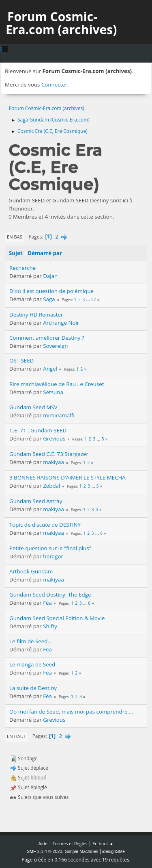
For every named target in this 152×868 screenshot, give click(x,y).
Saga (49, 299)
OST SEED (21, 360)
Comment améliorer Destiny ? (47, 338)
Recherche (22, 268)
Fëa (47, 603)
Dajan (50, 276)
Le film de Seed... (31, 641)
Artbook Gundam (31, 571)
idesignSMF (114, 851)
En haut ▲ (103, 843)
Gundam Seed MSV (33, 407)
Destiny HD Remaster (36, 315)
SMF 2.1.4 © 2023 (45, 851)
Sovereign (55, 346)
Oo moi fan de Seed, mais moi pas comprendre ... (71, 712)
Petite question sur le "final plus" (50, 548)
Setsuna (53, 392)
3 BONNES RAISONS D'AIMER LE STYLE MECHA (67, 477)
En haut (16, 736)
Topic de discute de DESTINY (45, 525)
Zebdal (51, 486)
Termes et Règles (70, 843)
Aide (43, 843)
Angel (50, 369)
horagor (53, 556)
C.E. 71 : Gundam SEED (38, 430)
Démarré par (45, 253)
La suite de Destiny (33, 688)
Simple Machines (81, 851)
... (89, 299)
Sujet (16, 253)
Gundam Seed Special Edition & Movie (57, 618)
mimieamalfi (59, 415)
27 (93, 299)
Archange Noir (61, 323)
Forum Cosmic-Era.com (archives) (61, 23)
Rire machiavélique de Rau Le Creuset (57, 384)
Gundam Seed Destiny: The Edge (50, 595)
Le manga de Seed (32, 664)
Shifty (50, 626)
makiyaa (54, 462)
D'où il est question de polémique (51, 291)
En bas (15, 237)
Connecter (54, 85)
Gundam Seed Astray (36, 501)
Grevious (54, 438)
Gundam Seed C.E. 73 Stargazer (49, 454)
